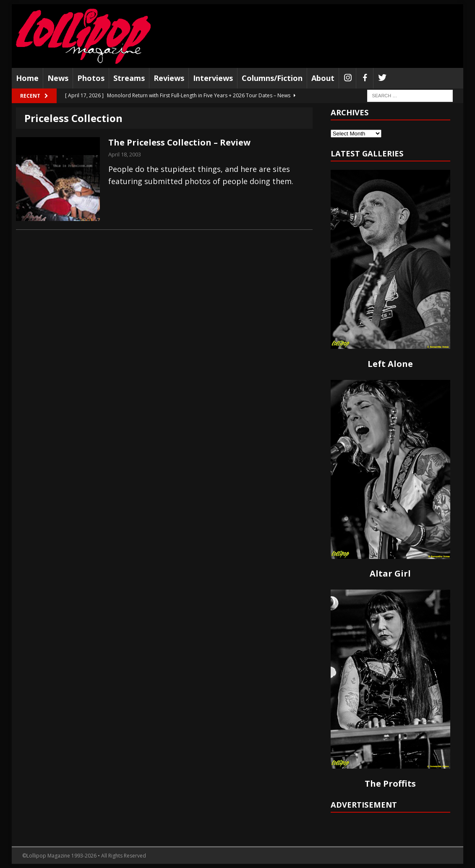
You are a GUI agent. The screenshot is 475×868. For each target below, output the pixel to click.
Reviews (169, 78)
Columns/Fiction (272, 78)
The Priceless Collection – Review (179, 142)
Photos (91, 78)
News (58, 78)
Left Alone (390, 364)
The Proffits (390, 784)
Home (27, 78)
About (323, 78)
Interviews (213, 78)
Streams (129, 78)
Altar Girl (390, 573)
